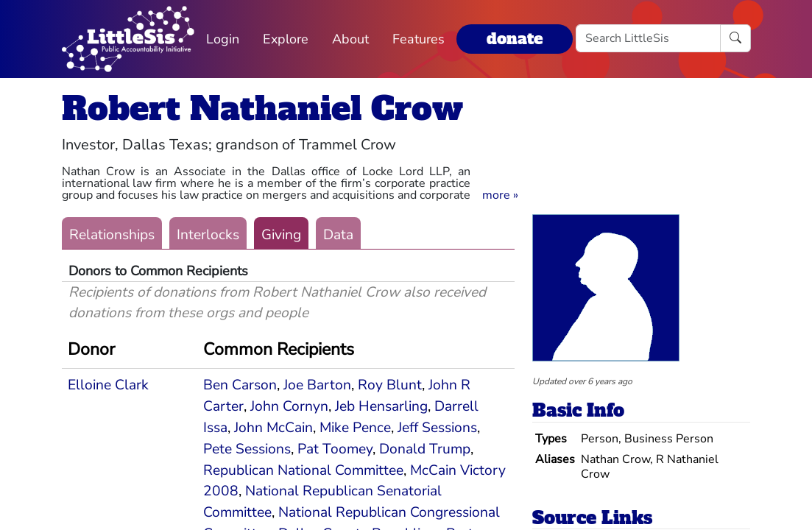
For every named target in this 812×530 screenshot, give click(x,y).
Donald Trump (425, 449)
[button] (500, 195)
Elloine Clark (108, 385)
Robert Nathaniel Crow (262, 109)
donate (515, 39)
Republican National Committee (303, 470)
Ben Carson (240, 385)
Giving (281, 235)
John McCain (273, 428)
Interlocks (208, 235)
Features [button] (419, 39)
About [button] (350, 39)
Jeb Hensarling (381, 406)
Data (338, 235)
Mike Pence (355, 428)
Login (223, 39)
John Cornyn (289, 406)
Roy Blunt (390, 385)
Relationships (112, 235)
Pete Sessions (247, 449)
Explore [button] (286, 39)
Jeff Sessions (437, 428)
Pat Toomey (335, 449)
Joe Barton (317, 385)
